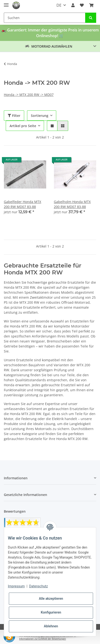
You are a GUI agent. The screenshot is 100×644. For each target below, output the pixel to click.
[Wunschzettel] (82, 5)
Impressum (16, 586)
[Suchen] (45, 18)
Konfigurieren (51, 612)
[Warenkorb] (91, 5)
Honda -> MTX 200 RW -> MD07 (29, 95)
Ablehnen (51, 626)
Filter (14, 116)
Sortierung (40, 116)
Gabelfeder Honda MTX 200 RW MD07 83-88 (22, 204)
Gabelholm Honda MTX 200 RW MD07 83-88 (72, 204)
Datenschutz (39, 586)
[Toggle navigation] (6, 3)
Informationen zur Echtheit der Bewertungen (43, 639)
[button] (73, 5)
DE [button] (59, 5)
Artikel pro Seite (23, 126)
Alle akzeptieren (51, 599)
